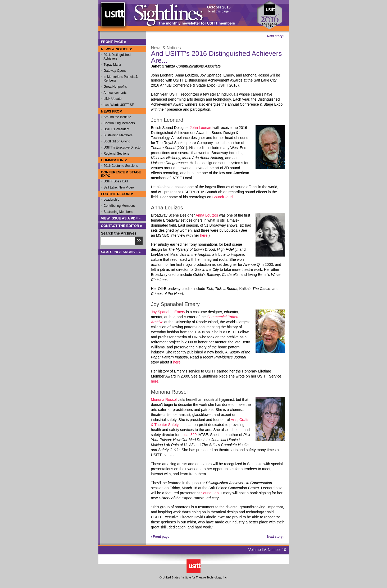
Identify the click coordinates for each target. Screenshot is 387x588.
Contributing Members (119, 123)
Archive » (121, 252)
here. (177, 362)
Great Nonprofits (115, 87)
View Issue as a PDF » (121, 218)
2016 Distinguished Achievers (117, 57)
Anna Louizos (207, 215)
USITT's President (117, 129)
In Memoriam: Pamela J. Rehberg (121, 79)
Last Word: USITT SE (119, 105)
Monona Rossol (164, 400)
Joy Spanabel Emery (168, 312)
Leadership (111, 200)
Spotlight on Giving (117, 141)
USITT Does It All (116, 181)
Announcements (115, 93)
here (204, 235)
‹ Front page (160, 537)
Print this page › (219, 11)
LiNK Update (113, 99)
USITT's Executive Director (123, 147)
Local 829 (189, 435)
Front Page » (114, 42)
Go (139, 241)
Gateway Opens (115, 71)
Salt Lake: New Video (119, 187)
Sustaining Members (118, 135)
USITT (113, 17)
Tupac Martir (113, 65)
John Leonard (201, 128)
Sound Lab (210, 493)
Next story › (276, 36)
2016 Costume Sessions (121, 166)
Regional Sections (117, 154)
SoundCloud (222, 197)
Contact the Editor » (122, 226)
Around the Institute (117, 117)
